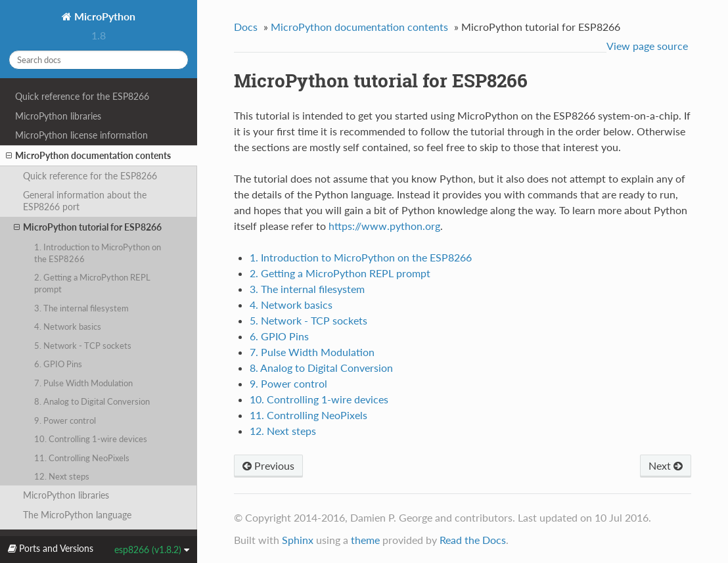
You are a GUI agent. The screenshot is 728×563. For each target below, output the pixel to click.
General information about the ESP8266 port (85, 201)
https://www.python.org (384, 226)
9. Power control (65, 420)
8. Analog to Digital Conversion (92, 401)
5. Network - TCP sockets (83, 346)
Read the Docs (473, 540)
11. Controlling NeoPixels (82, 458)
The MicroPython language (77, 515)
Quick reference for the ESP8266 (82, 96)
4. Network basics (68, 327)
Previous (268, 465)
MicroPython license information (81, 135)
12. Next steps (62, 476)
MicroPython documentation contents (88, 156)
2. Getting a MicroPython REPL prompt (92, 283)
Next (666, 465)
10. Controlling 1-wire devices (91, 439)
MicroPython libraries (58, 116)
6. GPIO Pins (58, 364)
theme (365, 540)
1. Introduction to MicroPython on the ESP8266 (98, 253)
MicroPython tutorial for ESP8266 (88, 227)
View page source (647, 46)
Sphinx (298, 540)
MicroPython (103, 16)
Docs (246, 27)
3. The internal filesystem (81, 308)
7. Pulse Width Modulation (83, 383)
